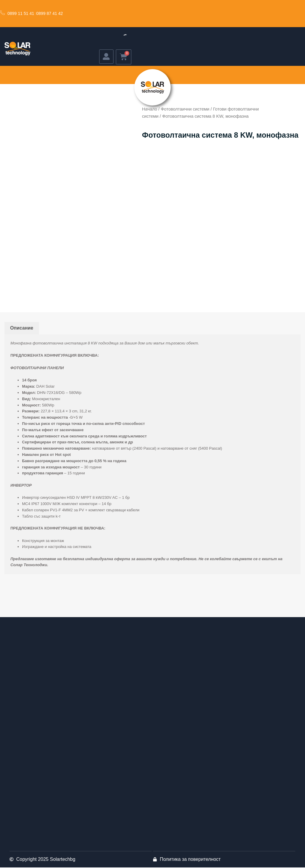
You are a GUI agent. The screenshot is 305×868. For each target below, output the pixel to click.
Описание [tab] (22, 329)
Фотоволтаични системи (185, 110)
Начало (150, 110)
